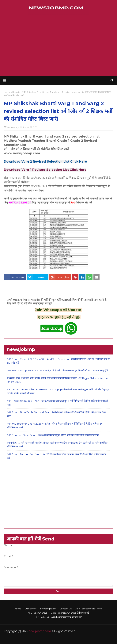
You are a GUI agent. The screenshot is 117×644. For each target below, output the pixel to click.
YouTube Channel (38, 613)
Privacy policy (48, 609)
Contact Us (66, 609)
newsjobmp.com (40, 631)
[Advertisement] (58, 46)
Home (18, 609)
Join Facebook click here (89, 609)
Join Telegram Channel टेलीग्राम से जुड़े (70, 613)
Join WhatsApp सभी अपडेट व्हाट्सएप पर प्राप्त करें (59, 617)
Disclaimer (31, 609)
